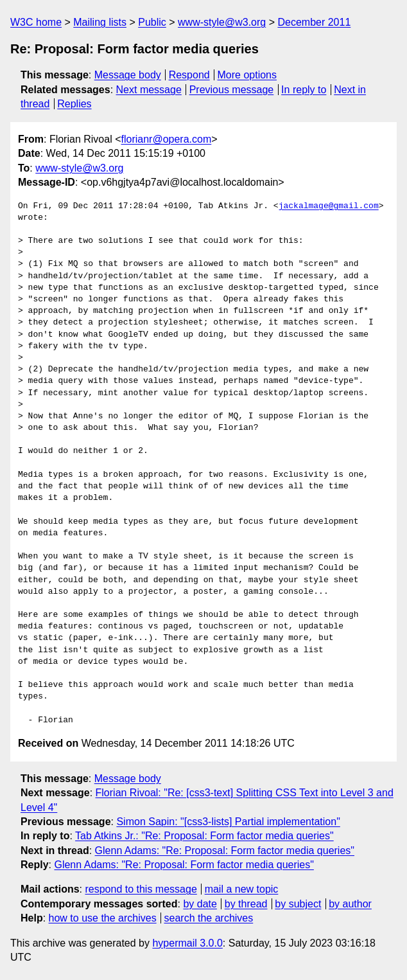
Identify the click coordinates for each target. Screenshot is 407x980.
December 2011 (314, 22)
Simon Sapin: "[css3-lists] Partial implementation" (228, 822)
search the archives (209, 918)
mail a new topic (242, 889)
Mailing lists (100, 22)
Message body (128, 75)
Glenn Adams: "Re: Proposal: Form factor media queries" (225, 851)
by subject (298, 904)
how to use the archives (103, 918)
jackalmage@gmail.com (329, 206)
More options (247, 75)
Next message (149, 90)
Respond (189, 75)
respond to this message (141, 889)
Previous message (232, 90)
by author (350, 904)
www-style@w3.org (222, 22)
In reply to (304, 90)
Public (152, 22)
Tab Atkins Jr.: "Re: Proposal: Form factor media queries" (204, 836)
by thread (246, 904)
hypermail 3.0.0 (187, 943)
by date (200, 904)
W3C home (36, 22)
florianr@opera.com (167, 139)
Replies (74, 104)
